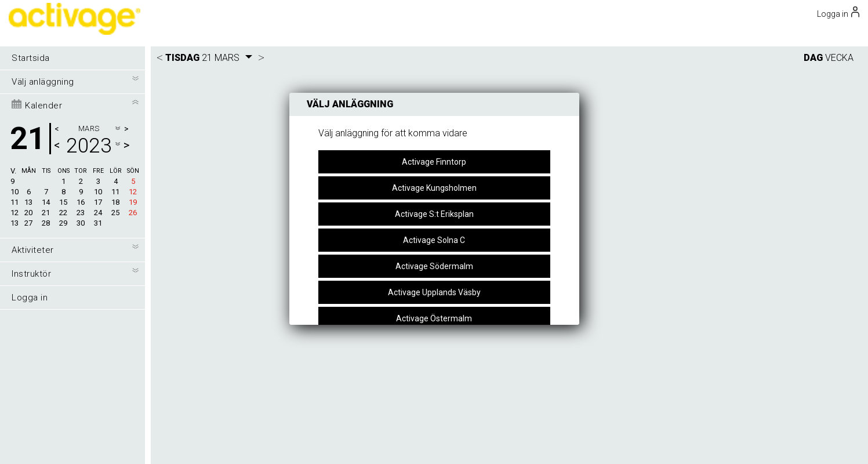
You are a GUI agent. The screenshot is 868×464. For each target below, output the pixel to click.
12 (14, 213)
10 (14, 192)
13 (14, 223)
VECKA (839, 58)
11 (14, 202)
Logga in (30, 298)
